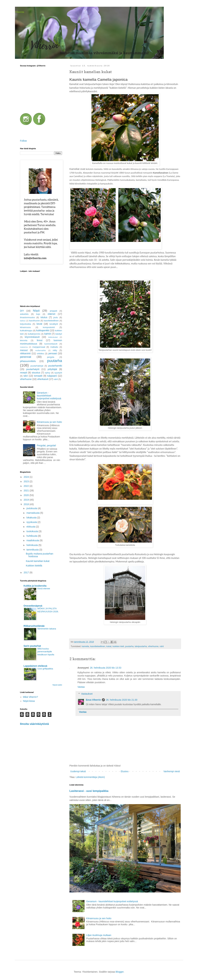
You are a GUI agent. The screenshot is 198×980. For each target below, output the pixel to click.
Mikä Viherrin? (31, 697)
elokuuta (31, 527)
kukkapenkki (43, 330)
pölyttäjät (52, 369)
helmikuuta (32, 545)
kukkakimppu (26, 331)
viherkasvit (43, 379)
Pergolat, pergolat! (46, 445)
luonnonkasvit (51, 344)
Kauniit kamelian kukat (38, 561)
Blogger (120, 972)
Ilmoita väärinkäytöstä (34, 724)
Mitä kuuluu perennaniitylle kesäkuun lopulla (46, 652)
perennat (26, 357)
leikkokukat (53, 337)
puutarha (129, 646)
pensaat (53, 353)
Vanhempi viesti (172, 771)
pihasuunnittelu (28, 361)
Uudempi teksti (78, 771)
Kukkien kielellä (34, 566)
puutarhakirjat (37, 366)
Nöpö (36, 311)
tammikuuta (33, 550)
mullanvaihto (41, 350)
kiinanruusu (25, 327)
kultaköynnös (34, 334)
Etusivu (125, 771)
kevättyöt (54, 324)
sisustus (36, 373)
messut (24, 350)
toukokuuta (32, 531)
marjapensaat (39, 347)
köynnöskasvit (32, 337)
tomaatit (38, 376)
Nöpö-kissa (29, 701)
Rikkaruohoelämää (34, 626)
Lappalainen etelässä (35, 666)
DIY (22, 311)
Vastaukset (87, 694)
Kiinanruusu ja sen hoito (99, 918)
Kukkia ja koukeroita (35, 586)
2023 (27, 481)
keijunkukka (26, 324)
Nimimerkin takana (47, 629)
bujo (38, 314)
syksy (47, 373)
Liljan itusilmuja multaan (99, 935)
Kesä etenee (44, 589)
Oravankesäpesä (33, 606)
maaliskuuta (33, 540)
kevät (39, 324)
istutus (44, 317)
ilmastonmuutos (27, 317)
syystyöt (58, 373)
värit (162, 646)
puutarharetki (55, 366)
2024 (27, 477)
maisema (24, 347)
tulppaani (52, 376)
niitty (55, 350)
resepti (24, 373)
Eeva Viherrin (93, 700)
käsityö (59, 334)
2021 (27, 491)
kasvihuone (34, 321)
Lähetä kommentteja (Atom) (90, 777)
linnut (40, 340)
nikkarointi (25, 353)
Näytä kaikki (57, 685)
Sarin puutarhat (32, 646)
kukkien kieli (118, 646)
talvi (26, 376)
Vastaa (81, 687)
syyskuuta (32, 522)
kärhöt (48, 334)
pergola (51, 357)
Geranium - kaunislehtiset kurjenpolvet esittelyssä (112, 901)
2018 (27, 504)
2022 (27, 486)
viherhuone (153, 646)
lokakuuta (32, 518)
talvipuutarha (141, 646)
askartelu (24, 314)
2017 (27, 572)
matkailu (54, 347)
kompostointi (49, 327)
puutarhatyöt (33, 369)
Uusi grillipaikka (45, 669)
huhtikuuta (32, 536)
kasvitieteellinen (98, 646)
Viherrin (19, 12)
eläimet (52, 314)
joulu (56, 317)
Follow (23, 141)
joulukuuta (32, 508)
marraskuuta (33, 513)
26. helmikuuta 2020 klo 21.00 (122, 700)
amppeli (53, 311)
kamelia (85, 646)
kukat (109, 646)
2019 (27, 500)
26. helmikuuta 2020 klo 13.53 (106, 668)
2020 (27, 495)
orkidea (40, 354)
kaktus (23, 321)
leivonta (24, 340)
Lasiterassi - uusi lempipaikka (89, 791)
